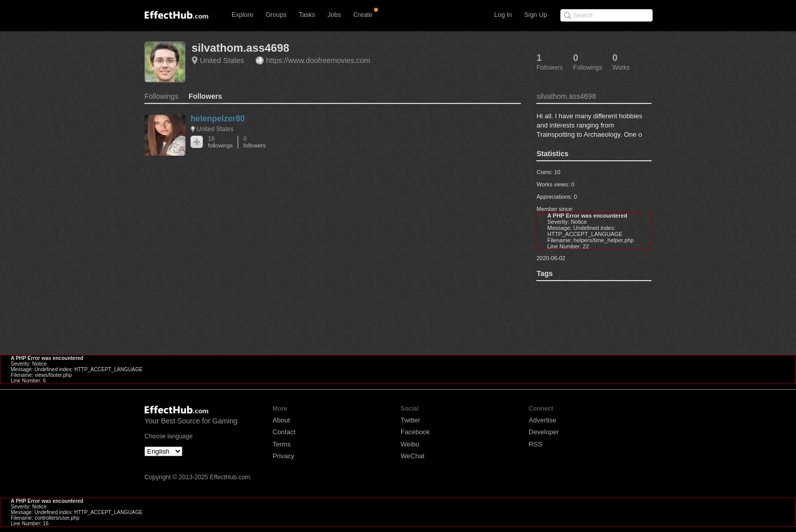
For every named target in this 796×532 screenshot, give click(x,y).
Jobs (334, 15)
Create (363, 15)
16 (220, 142)
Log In (503, 15)
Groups (276, 15)
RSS (536, 444)
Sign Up (536, 15)
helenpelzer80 (218, 119)
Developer (544, 432)
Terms (281, 444)
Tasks (307, 15)
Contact (284, 432)
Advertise (542, 420)
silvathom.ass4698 (240, 48)
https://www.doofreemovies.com (318, 60)
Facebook (415, 432)
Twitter (410, 420)
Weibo (410, 444)
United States (222, 60)
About (281, 420)
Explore (242, 15)
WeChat (413, 456)
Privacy (284, 456)
